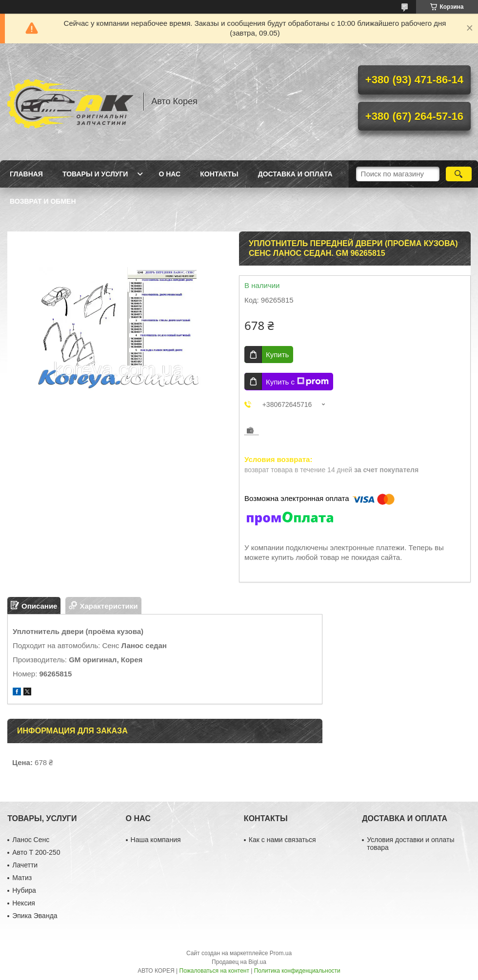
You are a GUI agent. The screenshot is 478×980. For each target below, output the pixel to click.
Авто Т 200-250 (36, 852)
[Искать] (459, 174)
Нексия (24, 903)
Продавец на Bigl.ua (239, 962)
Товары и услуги (95, 174)
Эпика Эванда (35, 916)
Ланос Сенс (31, 840)
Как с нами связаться (282, 840)
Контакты (219, 174)
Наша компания (156, 840)
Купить (277, 355)
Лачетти (25, 865)
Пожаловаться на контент (214, 971)
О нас (169, 174)
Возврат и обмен (43, 201)
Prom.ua (281, 953)
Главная (26, 174)
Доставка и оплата (295, 174)
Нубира (24, 890)
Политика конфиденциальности (297, 971)
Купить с (297, 382)
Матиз (22, 878)
